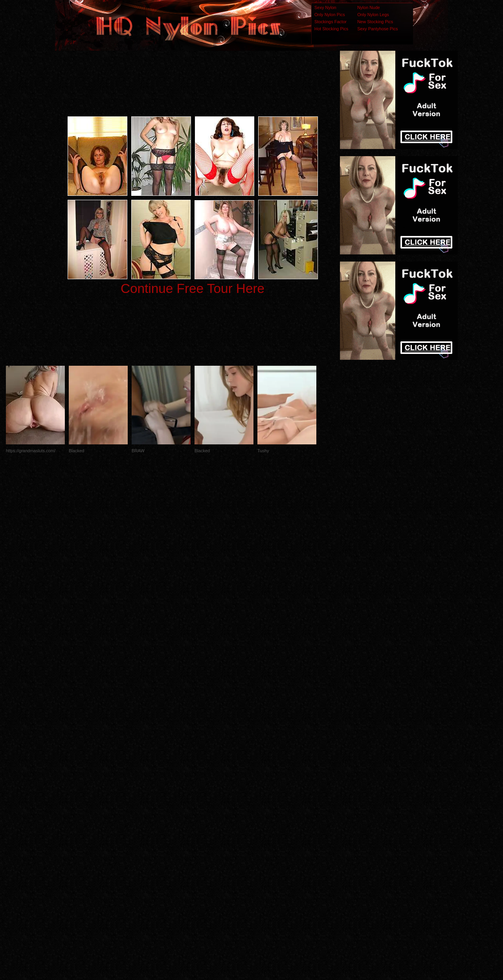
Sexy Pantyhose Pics (377, 29)
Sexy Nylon (325, 7)
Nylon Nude (368, 7)
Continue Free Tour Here (193, 288)
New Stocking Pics (375, 22)
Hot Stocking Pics (331, 29)
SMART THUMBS (265, 824)
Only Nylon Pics (330, 15)
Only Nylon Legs (373, 15)
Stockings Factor (330, 22)
